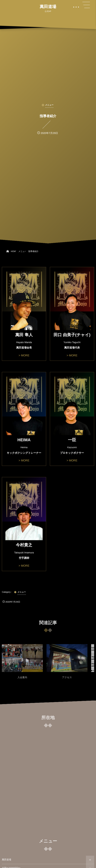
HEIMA (24, 440)
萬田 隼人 (24, 335)
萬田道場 (48, 7)
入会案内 (22, 679)
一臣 (72, 440)
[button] (86, 5)
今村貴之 (24, 545)
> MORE (24, 355)
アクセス (67, 679)
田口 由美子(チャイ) (72, 335)
